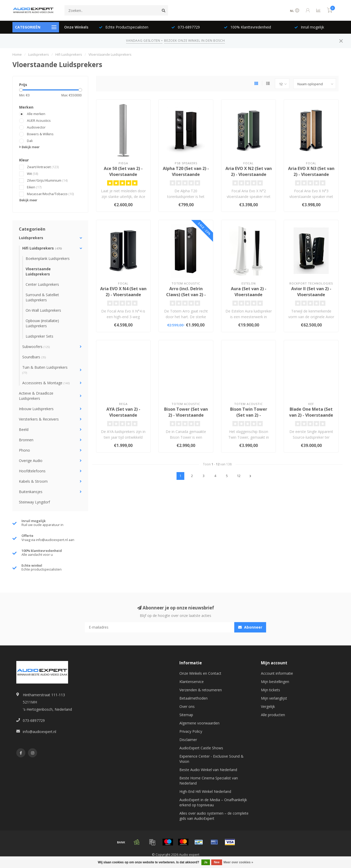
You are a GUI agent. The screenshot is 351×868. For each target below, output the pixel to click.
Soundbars (34, 357)
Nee (217, 862)
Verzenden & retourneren (201, 690)
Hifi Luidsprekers (42, 248)
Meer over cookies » (238, 862)
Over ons (187, 706)
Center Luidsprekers (42, 284)
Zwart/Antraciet (43, 167)
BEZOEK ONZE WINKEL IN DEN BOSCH (194, 41)
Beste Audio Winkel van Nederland (208, 770)
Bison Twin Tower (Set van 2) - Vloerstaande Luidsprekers (249, 418)
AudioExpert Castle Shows (201, 748)
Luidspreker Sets (39, 336)
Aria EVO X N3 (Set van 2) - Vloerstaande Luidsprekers (311, 174)
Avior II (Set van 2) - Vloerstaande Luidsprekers (311, 295)
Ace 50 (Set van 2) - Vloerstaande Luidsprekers (123, 174)
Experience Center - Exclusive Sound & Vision (211, 759)
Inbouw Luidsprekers (36, 409)
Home (17, 54)
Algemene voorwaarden (199, 723)
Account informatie (277, 673)
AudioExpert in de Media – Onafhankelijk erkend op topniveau (213, 802)
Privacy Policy (191, 731)
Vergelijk (268, 706)
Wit (32, 174)
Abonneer (250, 627)
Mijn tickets (270, 690)
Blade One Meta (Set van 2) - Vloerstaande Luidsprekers (311, 415)
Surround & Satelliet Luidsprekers (42, 297)
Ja (206, 862)
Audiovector (36, 127)
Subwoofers (36, 347)
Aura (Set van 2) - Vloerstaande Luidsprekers (249, 295)
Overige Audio (31, 461)
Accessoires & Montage (46, 383)
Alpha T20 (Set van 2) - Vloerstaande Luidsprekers (186, 174)
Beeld (24, 429)
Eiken (34, 187)
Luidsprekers (31, 238)
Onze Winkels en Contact (200, 673)
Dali (30, 141)
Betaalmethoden (193, 698)
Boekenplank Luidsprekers (48, 258)
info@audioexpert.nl (39, 732)
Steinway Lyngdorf (34, 502)
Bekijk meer (29, 147)
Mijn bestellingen (275, 682)
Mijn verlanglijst (274, 698)
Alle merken (36, 114)
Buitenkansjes (31, 492)
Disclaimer (188, 740)
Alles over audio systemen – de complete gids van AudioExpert (214, 816)
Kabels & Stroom (33, 481)
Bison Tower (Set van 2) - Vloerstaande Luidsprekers (186, 415)
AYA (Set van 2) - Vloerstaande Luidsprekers (123, 415)
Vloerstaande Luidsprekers (38, 271)
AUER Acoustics (39, 121)
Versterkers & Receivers (39, 419)
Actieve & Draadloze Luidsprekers (36, 396)
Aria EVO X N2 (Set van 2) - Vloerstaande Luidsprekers (249, 174)
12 (239, 476)
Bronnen (26, 440)
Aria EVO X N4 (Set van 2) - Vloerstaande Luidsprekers (123, 295)
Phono (24, 450)
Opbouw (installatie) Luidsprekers (42, 323)
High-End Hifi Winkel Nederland (205, 791)
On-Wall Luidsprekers (43, 310)
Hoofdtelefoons (32, 471)
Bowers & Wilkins (40, 134)
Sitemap (186, 715)
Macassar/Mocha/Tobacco (50, 194)
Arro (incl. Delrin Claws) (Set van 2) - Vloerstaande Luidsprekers (186, 298)
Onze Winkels (76, 27)
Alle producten (273, 715)
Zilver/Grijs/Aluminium (47, 180)
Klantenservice (192, 682)
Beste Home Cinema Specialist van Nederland (209, 781)
